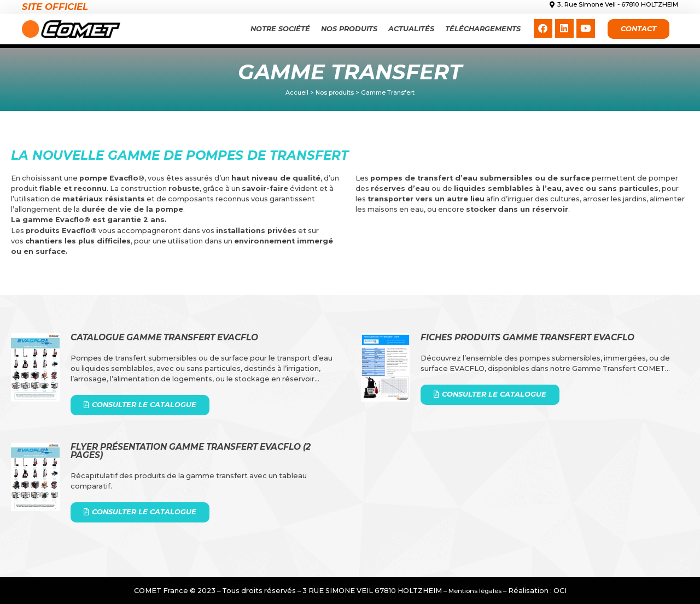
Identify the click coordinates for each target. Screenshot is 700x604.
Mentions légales (475, 591)
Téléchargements (483, 29)
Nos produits (349, 29)
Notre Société (280, 29)
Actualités (411, 29)
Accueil (297, 92)
